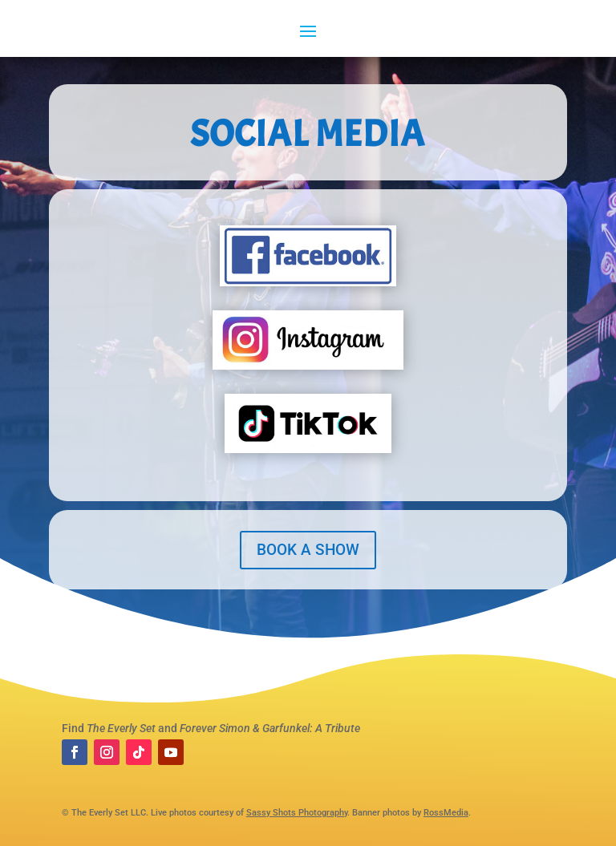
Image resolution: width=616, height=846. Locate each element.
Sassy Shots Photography (297, 813)
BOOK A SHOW (308, 550)
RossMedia (446, 813)
